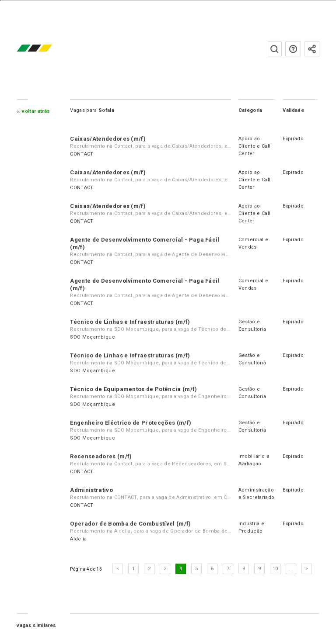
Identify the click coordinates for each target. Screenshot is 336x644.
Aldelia (78, 539)
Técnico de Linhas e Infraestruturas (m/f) (130, 322)
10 (275, 569)
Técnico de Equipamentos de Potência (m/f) (133, 389)
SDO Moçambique (92, 337)
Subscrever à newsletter (312, 49)
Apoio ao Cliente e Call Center (254, 146)
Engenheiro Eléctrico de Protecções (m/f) (131, 423)
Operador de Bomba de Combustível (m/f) (130, 524)
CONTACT (82, 154)
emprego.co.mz (47, 49)
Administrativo (91, 490)
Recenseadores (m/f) (101, 456)
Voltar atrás (36, 111)
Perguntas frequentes (293, 49)
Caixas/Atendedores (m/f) (108, 139)
